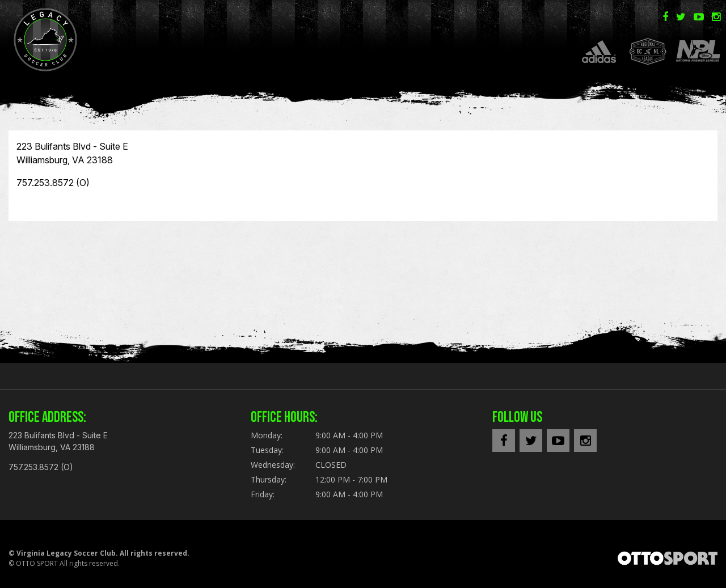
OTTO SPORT (37, 563)
